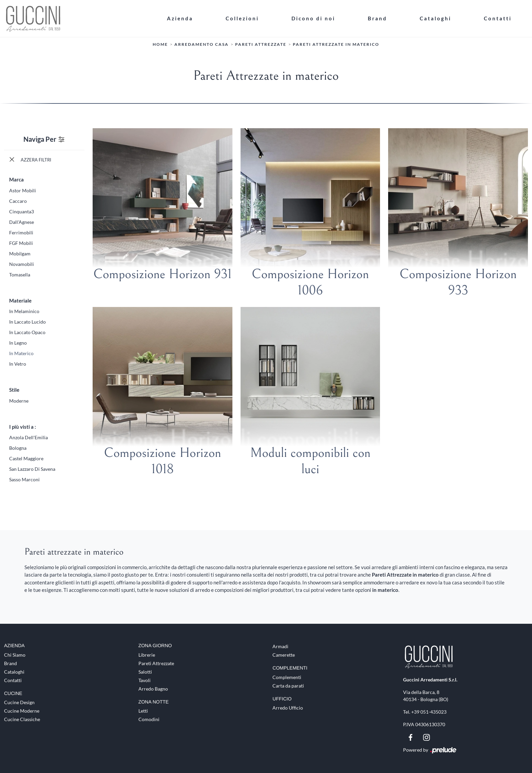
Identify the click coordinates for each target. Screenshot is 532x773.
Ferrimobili (21, 232)
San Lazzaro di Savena (32, 469)
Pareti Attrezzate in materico (336, 44)
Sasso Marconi (24, 479)
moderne (19, 400)
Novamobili (22, 264)
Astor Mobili (23, 190)
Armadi (280, 646)
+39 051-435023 (429, 711)
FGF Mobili (21, 243)
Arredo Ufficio (288, 708)
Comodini (149, 719)
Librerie (147, 654)
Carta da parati (288, 685)
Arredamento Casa (202, 44)
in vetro (18, 364)
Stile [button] (14, 390)
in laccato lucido (27, 322)
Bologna (18, 448)
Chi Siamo (15, 654)
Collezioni (242, 18)
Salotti (145, 671)
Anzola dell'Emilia (28, 437)
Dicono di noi (313, 18)
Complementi (287, 677)
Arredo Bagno (153, 688)
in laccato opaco (27, 332)
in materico (21, 353)
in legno (18, 343)
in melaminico (24, 311)
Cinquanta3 (22, 211)
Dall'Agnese (22, 222)
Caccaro (18, 201)
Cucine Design (19, 702)
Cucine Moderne (22, 711)
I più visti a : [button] (23, 426)
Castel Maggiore (26, 458)
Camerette (284, 654)
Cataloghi (435, 18)
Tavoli (145, 680)
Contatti (498, 18)
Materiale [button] (20, 300)
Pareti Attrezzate (261, 44)
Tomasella (20, 274)
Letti (143, 711)
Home (160, 44)
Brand (377, 18)
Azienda (180, 18)
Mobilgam (20, 253)
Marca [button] (16, 179)
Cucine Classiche (22, 719)
